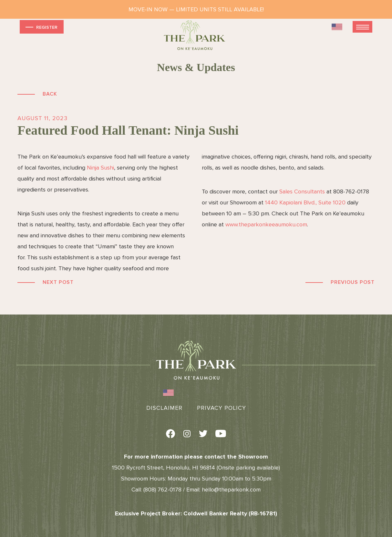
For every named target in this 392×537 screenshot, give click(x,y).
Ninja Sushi (100, 168)
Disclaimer (164, 408)
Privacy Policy (222, 408)
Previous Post (353, 282)
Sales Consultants (302, 191)
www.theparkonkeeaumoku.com (266, 224)
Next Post (58, 282)
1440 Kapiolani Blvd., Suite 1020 (305, 202)
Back (50, 94)
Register (41, 27)
